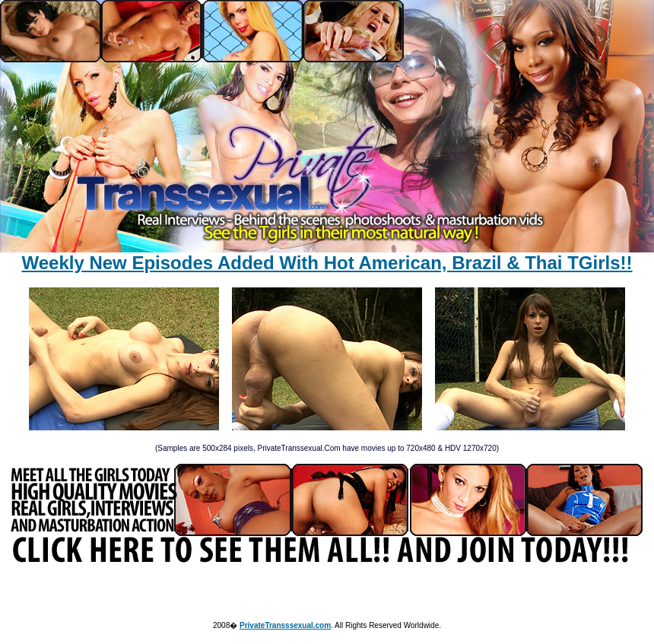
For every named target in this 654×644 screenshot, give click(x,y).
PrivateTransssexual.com (285, 625)
